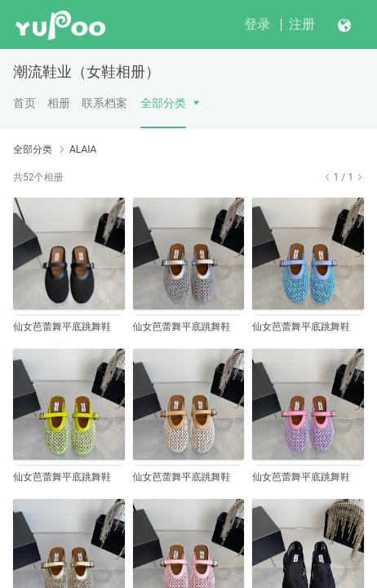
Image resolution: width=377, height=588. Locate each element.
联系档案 (104, 103)
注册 (302, 24)
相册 (59, 103)
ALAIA (83, 149)
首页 (24, 103)
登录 (257, 24)
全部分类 (163, 103)
